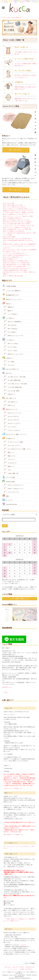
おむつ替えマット (11, 402)
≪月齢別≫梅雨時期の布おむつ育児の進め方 (15, 270)
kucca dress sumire (10, 504)
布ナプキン (7, 373)
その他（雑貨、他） (11, 473)
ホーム (4, 17)
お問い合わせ (8, 967)
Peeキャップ (9, 405)
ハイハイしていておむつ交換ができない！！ (15, 253)
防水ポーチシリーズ (10, 409)
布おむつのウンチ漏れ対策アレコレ (13, 257)
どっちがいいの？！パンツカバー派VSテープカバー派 (18, 226)
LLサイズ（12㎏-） (11, 350)
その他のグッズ (8, 438)
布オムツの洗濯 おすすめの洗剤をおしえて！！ (17, 255)
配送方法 (22, 967)
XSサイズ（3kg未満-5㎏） (13, 321)
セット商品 (9, 361)
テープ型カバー (8, 318)
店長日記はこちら (7, 687)
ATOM (30, 969)
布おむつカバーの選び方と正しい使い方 (14, 207)
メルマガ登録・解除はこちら (20, 599)
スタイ (8, 470)
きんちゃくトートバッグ (13, 413)
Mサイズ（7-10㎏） (11, 343)
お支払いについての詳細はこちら (13, 788)
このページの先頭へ (30, 963)
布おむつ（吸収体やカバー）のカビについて (15, 214)
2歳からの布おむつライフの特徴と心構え (14, 266)
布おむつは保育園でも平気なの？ (12, 218)
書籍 (5, 496)
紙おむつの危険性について (10, 259)
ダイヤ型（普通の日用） (13, 380)
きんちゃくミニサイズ (12, 423)
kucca (6, 692)
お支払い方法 (15, 967)
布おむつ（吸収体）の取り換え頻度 (13, 276)
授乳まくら (9, 466)
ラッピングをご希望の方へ (12, 290)
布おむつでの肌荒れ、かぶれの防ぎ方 (13, 231)
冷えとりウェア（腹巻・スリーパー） (15, 434)
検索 (5, 526)
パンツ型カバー (8, 339)
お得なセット (8, 358)
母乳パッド (9, 452)
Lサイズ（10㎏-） (11, 347)
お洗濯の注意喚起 (9, 286)
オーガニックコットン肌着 (13, 442)
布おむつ (7, 303)
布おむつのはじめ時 (8, 203)
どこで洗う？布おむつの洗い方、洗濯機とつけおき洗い (18, 213)
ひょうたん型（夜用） (12, 391)
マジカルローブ (10, 463)
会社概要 (22, 969)
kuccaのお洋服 (8, 481)
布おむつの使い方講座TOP (14, 17)
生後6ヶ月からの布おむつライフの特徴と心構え (16, 263)
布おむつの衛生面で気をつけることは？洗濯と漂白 (17, 229)
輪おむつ (8, 310)
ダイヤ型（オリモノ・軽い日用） (15, 377)
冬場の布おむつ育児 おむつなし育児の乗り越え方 (17, 239)
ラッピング (7, 500)
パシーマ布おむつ (11, 314)
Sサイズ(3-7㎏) (10, 325)
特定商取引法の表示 (30, 967)
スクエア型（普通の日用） (13, 387)
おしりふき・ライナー (12, 445)
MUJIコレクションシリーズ (12, 299)
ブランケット (9, 459)
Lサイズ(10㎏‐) (10, 332)
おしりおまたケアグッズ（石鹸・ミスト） (18, 449)
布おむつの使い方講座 (9, 237)
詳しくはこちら (15, 150)
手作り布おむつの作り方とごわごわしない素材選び (17, 222)
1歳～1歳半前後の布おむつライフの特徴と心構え (17, 265)
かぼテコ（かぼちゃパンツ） (14, 488)
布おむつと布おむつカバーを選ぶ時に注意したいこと (18, 209)
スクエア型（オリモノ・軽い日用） (16, 384)
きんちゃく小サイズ (11, 420)
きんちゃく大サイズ (11, 416)
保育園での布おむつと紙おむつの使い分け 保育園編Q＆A (19, 244)
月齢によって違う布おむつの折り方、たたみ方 (16, 220)
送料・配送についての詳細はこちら (14, 835)
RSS (26, 969)
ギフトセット (9, 365)
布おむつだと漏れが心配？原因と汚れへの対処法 (17, 224)
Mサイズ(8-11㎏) (10, 328)
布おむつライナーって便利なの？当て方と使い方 (17, 227)
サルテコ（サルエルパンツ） (14, 485)
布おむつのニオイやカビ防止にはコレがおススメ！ (17, 268)
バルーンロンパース (11, 492)
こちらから (23, 945)
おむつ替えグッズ (9, 398)
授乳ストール (9, 456)
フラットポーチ (10, 427)
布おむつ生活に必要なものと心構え (13, 205)
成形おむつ (9, 307)
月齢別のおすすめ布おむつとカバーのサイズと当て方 (18, 211)
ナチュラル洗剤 (8, 477)
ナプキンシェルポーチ (12, 430)
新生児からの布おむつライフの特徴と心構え (15, 261)
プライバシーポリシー (13, 969)
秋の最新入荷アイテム (10, 294)
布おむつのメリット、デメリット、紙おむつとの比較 (18, 216)
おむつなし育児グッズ (10, 369)
